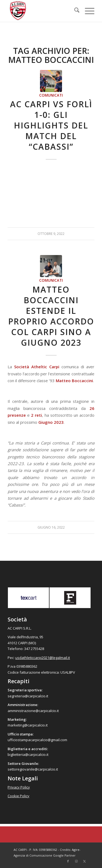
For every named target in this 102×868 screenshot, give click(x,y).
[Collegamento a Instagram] (76, 861)
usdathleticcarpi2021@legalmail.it (43, 658)
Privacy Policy (19, 787)
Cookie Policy (18, 796)
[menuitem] (74, 11)
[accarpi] (42, 11)
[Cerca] (74, 11)
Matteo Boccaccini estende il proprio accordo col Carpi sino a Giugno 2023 (51, 316)
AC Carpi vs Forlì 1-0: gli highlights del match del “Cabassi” (51, 125)
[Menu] (87, 11)
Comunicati (51, 95)
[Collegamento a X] (84, 861)
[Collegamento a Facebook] (68, 861)
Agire (76, 850)
